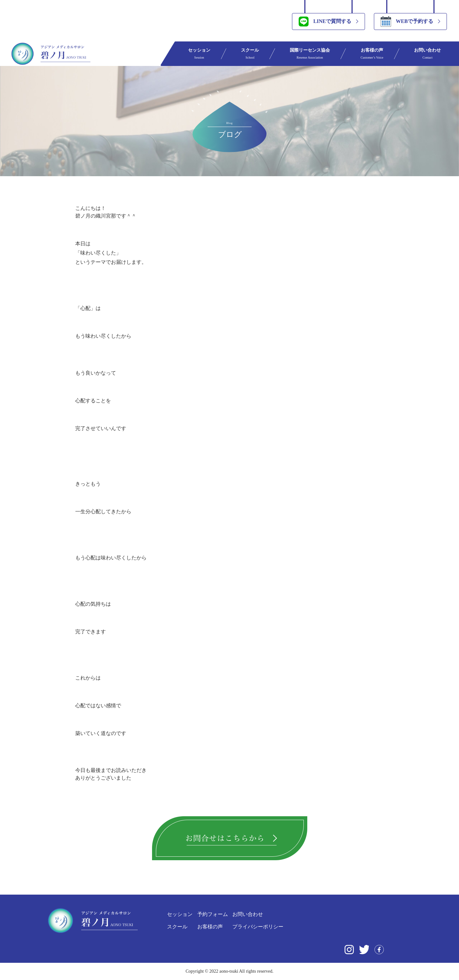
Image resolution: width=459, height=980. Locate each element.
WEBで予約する (407, 22)
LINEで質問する (325, 22)
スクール (250, 54)
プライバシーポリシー (258, 927)
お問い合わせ (427, 54)
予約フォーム (213, 914)
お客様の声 (372, 54)
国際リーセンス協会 (310, 54)
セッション (199, 54)
